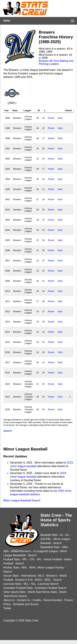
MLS (41, 576)
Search (8, 431)
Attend (68, 110)
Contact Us (24, 600)
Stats (60, 118)
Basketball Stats (50, 547)
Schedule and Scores (26, 604)
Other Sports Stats (14, 592)
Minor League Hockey (51, 568)
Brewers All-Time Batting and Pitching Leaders (56, 62)
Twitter (7, 608)
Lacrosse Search (49, 584)
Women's (52, 576)
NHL (24, 568)
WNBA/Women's (21, 551)
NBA (65, 547)
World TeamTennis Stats (42, 592)
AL (62, 535)
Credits (37, 600)
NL (67, 535)
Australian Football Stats (18, 588)
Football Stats (12, 559)
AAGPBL (46, 539)
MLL (26, 584)
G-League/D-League (46, 551)
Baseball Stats (49, 535)
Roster (51, 118)
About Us (9, 600)
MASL (39, 580)
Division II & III (24, 580)
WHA (32, 568)
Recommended (53, 600)
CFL (32, 559)
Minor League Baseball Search (22, 500)
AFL (39, 559)
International (28, 576)
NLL (34, 584)
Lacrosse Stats (12, 584)
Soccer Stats (11, 576)
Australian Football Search (51, 588)
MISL (48, 580)
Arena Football (53, 559)
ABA (6, 551)
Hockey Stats (11, 568)
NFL (25, 559)
